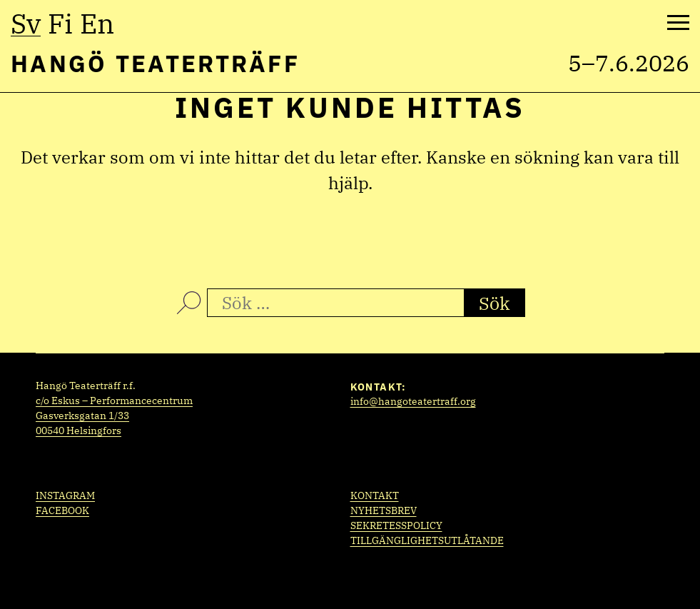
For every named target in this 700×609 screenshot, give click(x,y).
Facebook (62, 510)
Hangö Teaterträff (155, 63)
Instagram (65, 495)
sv (26, 24)
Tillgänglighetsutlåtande (427, 540)
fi (60, 24)
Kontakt (375, 495)
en (97, 24)
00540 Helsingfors (78, 431)
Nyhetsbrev (384, 510)
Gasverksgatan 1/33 (82, 416)
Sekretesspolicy (396, 525)
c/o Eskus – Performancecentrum (114, 401)
